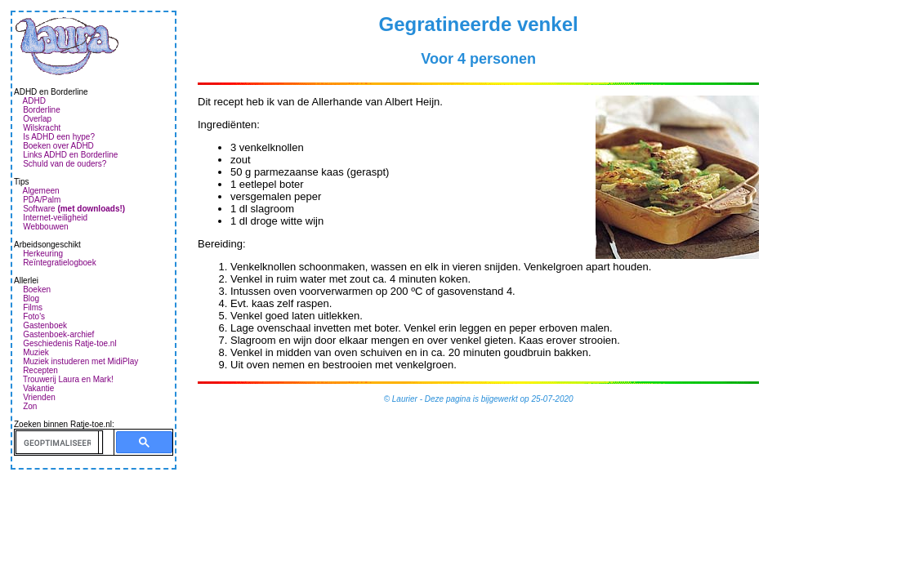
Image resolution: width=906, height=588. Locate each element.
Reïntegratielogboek (60, 263)
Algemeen (41, 191)
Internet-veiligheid (55, 218)
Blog (31, 298)
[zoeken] (57, 443)
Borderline (42, 110)
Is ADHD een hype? (59, 137)
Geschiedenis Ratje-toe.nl (70, 343)
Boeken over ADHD (58, 146)
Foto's (34, 316)
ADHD (34, 101)
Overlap (37, 119)
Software (74, 209)
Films (33, 307)
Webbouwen (45, 227)
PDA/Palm (42, 200)
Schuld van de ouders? (65, 164)
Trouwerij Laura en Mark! (68, 379)
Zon (30, 406)
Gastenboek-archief (58, 334)
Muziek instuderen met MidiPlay (80, 361)
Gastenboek (45, 325)
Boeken (37, 290)
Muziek (36, 352)
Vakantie (38, 388)
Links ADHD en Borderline (70, 155)
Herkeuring (43, 254)
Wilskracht (42, 128)
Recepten (40, 370)
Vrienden (39, 397)
